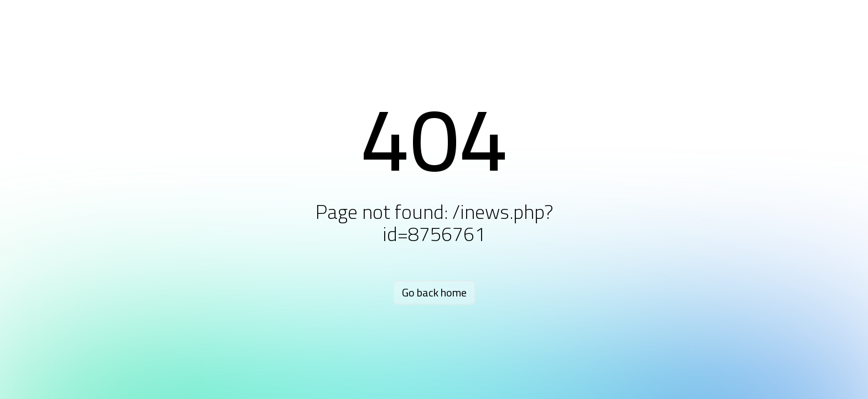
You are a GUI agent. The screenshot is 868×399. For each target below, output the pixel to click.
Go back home (434, 292)
